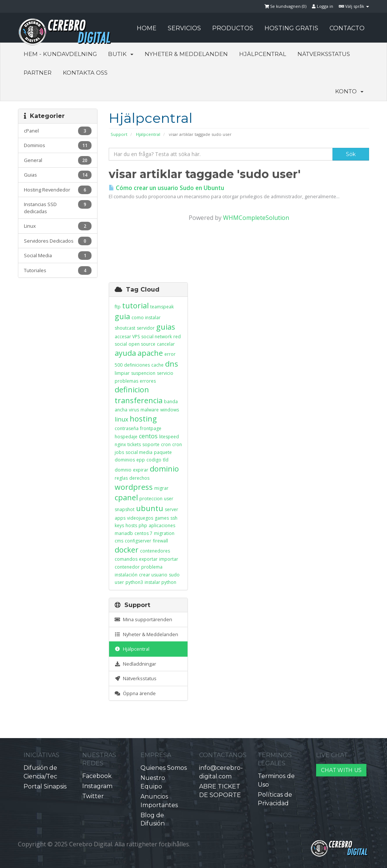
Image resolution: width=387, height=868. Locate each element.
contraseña (127, 428)
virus (134, 410)
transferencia (139, 400)
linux (121, 419)
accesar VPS (127, 337)
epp (141, 460)
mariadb (124, 533)
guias (166, 327)
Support (119, 134)
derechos (139, 478)
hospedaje (126, 437)
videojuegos (140, 518)
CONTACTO (347, 28)
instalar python (160, 582)
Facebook (97, 776)
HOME (147, 28)
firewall (160, 541)
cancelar (166, 344)
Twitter (93, 796)
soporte (151, 444)
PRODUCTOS (233, 28)
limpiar (122, 373)
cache (157, 365)
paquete (163, 452)
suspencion (143, 373)
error (170, 354)
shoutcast (125, 328)
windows (170, 410)
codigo (154, 460)
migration (164, 533)
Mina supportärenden (143, 619)
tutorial (135, 306)
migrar (161, 488)
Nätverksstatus (324, 54)
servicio (165, 373)
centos (148, 436)
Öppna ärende (135, 693)
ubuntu (150, 508)
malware (150, 410)
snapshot (125, 509)
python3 (134, 582)
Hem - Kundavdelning (60, 54)
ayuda (125, 353)
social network (157, 337)
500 (119, 365)
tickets (134, 444)
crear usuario (153, 575)
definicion (132, 390)
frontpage (151, 428)
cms (119, 541)
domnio (123, 470)
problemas (126, 381)
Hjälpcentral (263, 54)
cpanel (126, 497)
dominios (125, 460)
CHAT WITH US (341, 770)
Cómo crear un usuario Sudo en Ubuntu (166, 188)
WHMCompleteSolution (256, 218)
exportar (148, 559)
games (162, 518)
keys (119, 525)
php (143, 525)
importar (169, 559)
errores (148, 381)
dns (172, 364)
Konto (349, 91)
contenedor (127, 567)
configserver (138, 541)
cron (166, 444)
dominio (164, 469)
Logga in (323, 6)
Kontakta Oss (85, 73)
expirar (141, 470)
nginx (120, 444)
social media (139, 452)
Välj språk (354, 6)
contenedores (155, 551)
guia (122, 316)
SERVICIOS (184, 28)
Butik (121, 54)
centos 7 (143, 533)
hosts (131, 525)
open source (142, 344)
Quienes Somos (164, 768)
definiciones (137, 365)
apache (150, 353)
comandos (126, 559)
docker (127, 550)
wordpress (134, 487)
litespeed (169, 437)
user (169, 499)
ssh (174, 518)
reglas (121, 478)
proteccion (151, 499)
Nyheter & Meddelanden (186, 54)
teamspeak (162, 307)
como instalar (146, 318)
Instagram (97, 786)
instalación (126, 575)
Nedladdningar (135, 664)
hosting (143, 419)
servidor (146, 328)
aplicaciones (162, 525)
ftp (118, 307)
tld (166, 460)
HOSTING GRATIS (291, 28)
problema (152, 567)
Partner (38, 73)
